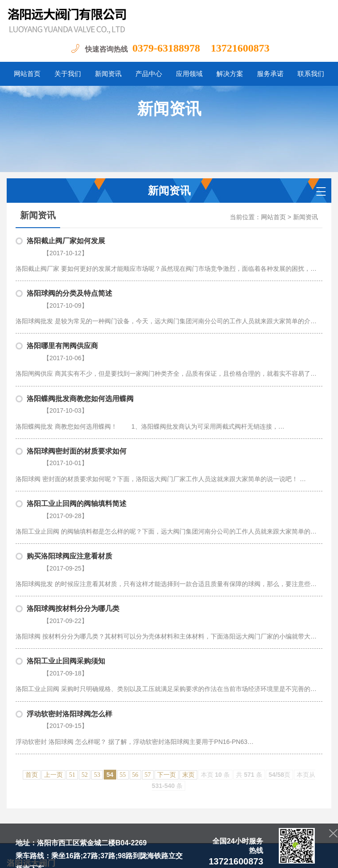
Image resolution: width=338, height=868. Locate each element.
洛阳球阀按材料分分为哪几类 (73, 530)
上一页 (53, 663)
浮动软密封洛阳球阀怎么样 (69, 613)
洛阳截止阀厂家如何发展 (66, 241)
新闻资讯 (305, 217)
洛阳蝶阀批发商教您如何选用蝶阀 (80, 365)
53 (97, 663)
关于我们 (106, 747)
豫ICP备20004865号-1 (116, 854)
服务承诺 (264, 747)
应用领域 (201, 747)
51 (72, 663)
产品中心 (169, 747)
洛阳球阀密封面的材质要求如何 (77, 406)
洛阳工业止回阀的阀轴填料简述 (77, 448)
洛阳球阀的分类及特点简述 (69, 282)
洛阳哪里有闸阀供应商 (62, 323)
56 (135, 663)
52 (85, 663)
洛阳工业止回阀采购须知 (66, 572)
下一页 (167, 663)
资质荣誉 (232, 747)
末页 (188, 663)
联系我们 (296, 747)
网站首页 (273, 217)
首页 (32, 663)
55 (123, 663)
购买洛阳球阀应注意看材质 (69, 489)
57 (148, 663)
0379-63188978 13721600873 (201, 48)
